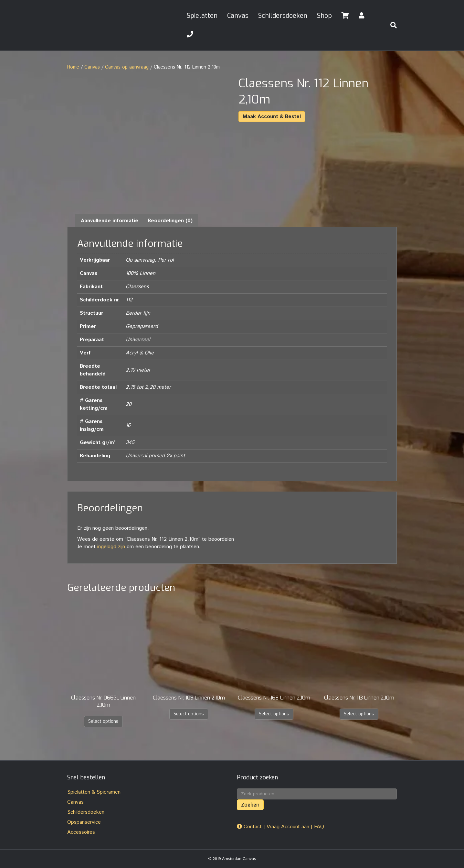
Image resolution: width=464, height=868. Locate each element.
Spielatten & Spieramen (94, 792)
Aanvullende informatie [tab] (110, 221)
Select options (103, 721)
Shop (324, 16)
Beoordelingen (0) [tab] (170, 221)
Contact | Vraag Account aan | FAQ (280, 827)
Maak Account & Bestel (272, 117)
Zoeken (250, 805)
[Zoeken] (391, 25)
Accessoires (81, 832)
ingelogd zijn (111, 547)
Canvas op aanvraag (127, 67)
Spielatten (202, 16)
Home (73, 67)
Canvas (238, 16)
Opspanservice (84, 822)
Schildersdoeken (283, 16)
